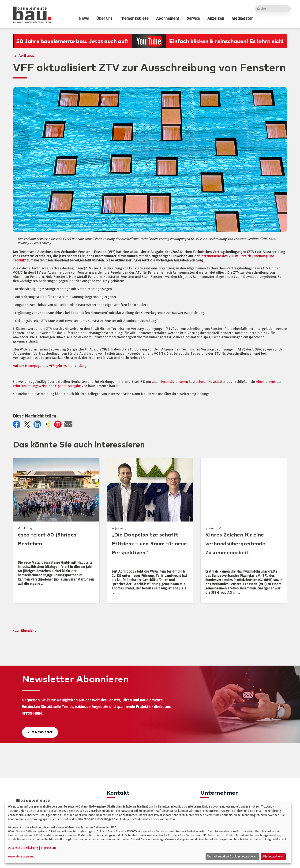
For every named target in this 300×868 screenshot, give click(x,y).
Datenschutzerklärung (23, 848)
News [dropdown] (84, 19)
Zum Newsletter (40, 732)
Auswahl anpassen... (21, 857)
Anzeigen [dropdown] (216, 19)
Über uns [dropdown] (104, 19)
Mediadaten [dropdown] (242, 19)
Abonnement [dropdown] (168, 19)
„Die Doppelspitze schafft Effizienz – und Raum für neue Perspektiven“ (149, 544)
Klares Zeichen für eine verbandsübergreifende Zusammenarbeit (235, 544)
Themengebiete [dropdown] (134, 19)
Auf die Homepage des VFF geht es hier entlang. (50, 366)
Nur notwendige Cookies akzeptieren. (232, 857)
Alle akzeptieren (273, 857)
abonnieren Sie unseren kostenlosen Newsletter (189, 382)
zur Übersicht (25, 631)
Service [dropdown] (193, 19)
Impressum (48, 848)
